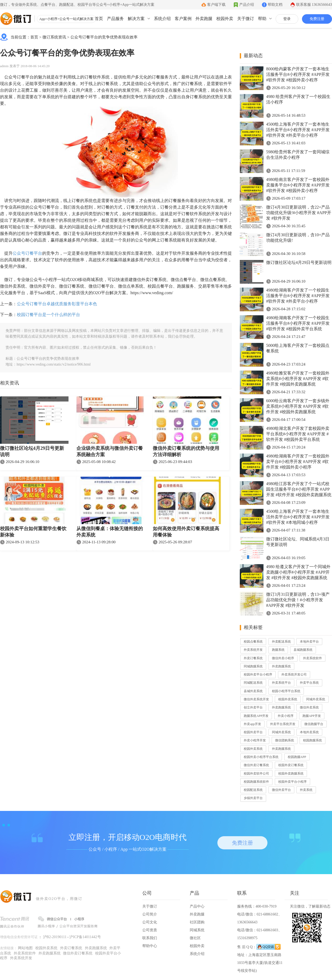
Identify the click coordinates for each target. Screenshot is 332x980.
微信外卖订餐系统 (256, 765)
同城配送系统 (253, 683)
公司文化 (150, 922)
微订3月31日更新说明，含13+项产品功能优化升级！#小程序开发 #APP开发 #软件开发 (298, 600)
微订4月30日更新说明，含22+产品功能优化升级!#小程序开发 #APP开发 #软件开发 (299, 213)
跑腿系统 (278, 650)
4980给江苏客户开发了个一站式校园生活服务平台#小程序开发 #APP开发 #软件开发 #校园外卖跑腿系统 (299, 489)
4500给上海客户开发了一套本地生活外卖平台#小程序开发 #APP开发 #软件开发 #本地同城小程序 (298, 517)
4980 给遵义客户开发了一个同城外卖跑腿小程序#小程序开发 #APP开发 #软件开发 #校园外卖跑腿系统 (298, 572)
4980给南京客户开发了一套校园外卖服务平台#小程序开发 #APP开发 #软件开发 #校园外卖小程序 (298, 185)
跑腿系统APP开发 (256, 716)
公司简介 (150, 914)
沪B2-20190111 (55, 937)
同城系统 (197, 930)
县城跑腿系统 (303, 650)
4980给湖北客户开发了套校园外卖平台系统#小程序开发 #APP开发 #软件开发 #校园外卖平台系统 (298, 434)
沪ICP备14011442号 (85, 937)
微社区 (195, 938)
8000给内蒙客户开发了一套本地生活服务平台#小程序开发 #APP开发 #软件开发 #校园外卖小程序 (298, 74)
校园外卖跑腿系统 (291, 774)
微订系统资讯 (54, 37)
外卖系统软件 (313, 658)
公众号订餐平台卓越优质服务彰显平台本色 (57, 304)
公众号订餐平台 (27, 253)
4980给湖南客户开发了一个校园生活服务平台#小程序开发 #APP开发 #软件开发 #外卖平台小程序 (298, 296)
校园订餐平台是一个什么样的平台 (48, 315)
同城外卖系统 (316, 699)
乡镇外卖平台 (253, 798)
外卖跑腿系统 (281, 666)
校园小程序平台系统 (286, 691)
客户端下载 (216, 5)
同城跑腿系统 (253, 666)
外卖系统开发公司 (294, 674)
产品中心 (197, 906)
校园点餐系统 (253, 642)
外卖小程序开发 (255, 740)
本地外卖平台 (309, 642)
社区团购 (197, 922)
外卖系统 (306, 790)
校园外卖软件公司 (256, 774)
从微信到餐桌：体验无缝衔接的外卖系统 (110, 532)
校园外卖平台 (253, 732)
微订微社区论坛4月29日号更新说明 (32, 451)
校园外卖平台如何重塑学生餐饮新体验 (33, 532)
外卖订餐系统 (253, 658)
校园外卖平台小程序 (258, 674)
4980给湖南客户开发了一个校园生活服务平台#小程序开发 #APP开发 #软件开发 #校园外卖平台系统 (298, 323)
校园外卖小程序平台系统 (261, 757)
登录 (287, 19)
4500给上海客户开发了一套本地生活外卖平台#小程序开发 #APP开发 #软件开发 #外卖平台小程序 (298, 130)
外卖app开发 (252, 724)
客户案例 (183, 19)
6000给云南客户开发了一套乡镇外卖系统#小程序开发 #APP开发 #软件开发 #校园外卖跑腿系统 (298, 406)
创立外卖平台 (253, 707)
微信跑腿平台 (314, 724)
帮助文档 (275, 5)
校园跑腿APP (297, 757)
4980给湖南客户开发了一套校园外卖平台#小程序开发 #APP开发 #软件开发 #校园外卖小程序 (298, 462)
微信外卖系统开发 (256, 699)
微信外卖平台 (281, 790)
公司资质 (150, 930)
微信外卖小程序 (283, 658)
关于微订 (246, 19)
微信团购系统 (285, 740)
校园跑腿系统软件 (256, 782)
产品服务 (115, 19)
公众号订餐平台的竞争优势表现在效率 (104, 37)
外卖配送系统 (281, 642)
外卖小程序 (286, 716)
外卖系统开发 (253, 650)
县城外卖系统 (253, 691)
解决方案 (136, 19)
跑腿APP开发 (312, 716)
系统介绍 (162, 19)
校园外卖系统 (288, 699)
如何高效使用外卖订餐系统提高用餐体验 (186, 532)
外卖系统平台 (281, 683)
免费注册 (317, 19)
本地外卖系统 (309, 732)
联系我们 (150, 938)
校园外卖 (225, 19)
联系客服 (314, 5)
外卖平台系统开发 (283, 724)
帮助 (262, 19)
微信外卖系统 (309, 707)
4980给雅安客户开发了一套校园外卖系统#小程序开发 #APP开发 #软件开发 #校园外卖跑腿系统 (298, 379)
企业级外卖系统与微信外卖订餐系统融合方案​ (110, 451)
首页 (99, 19)
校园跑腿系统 (313, 740)
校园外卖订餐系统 (291, 765)
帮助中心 (150, 946)
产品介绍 (247, 5)
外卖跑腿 (204, 19)
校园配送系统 (253, 790)
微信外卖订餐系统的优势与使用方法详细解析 (186, 451)
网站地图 (25, 948)
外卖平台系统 (309, 683)
